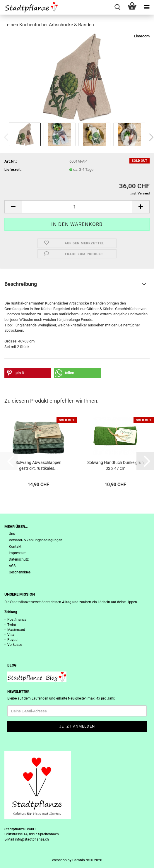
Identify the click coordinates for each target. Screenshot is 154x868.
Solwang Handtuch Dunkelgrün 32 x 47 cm (115, 465)
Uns (12, 534)
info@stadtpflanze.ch (32, 839)
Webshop (59, 860)
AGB (12, 566)
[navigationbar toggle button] (147, 7)
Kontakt (15, 547)
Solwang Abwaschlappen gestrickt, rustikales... (38, 465)
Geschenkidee (20, 572)
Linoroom (142, 36)
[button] (13, 207)
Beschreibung (21, 284)
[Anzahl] (77, 207)
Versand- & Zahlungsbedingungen (36, 540)
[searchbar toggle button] (117, 7)
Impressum (18, 553)
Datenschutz (19, 559)
